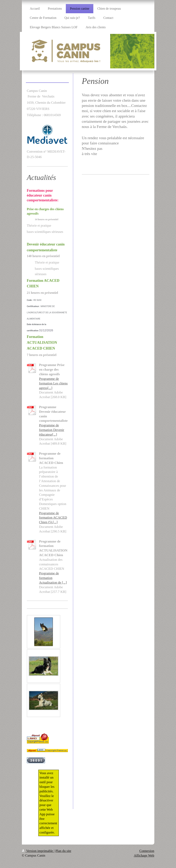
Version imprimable (38, 851)
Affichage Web (144, 855)
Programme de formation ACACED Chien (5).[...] (53, 518)
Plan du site (63, 851)
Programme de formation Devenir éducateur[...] (52, 430)
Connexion (147, 851)
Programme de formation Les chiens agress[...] (53, 383)
